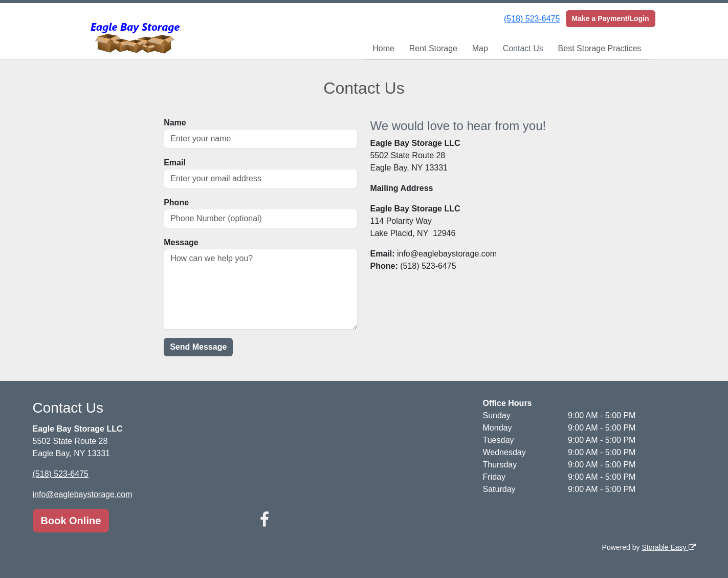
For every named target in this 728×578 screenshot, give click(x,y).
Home (383, 48)
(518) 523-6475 (532, 19)
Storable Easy (668, 547)
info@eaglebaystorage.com (83, 494)
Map (480, 48)
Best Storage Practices (600, 48)
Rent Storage (433, 48)
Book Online (71, 521)
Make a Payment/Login (611, 18)
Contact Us (523, 48)
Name (175, 123)
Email (175, 163)
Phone (176, 202)
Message (181, 242)
